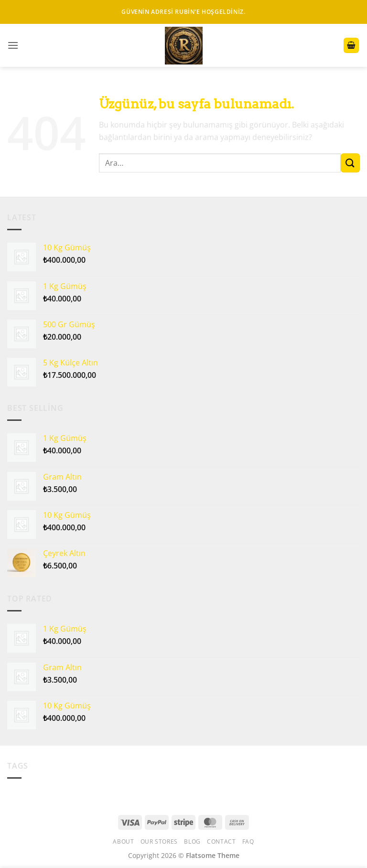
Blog (192, 841)
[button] (13, 45)
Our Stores (159, 841)
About (123, 841)
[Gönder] (350, 163)
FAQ (248, 841)
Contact (221, 841)
